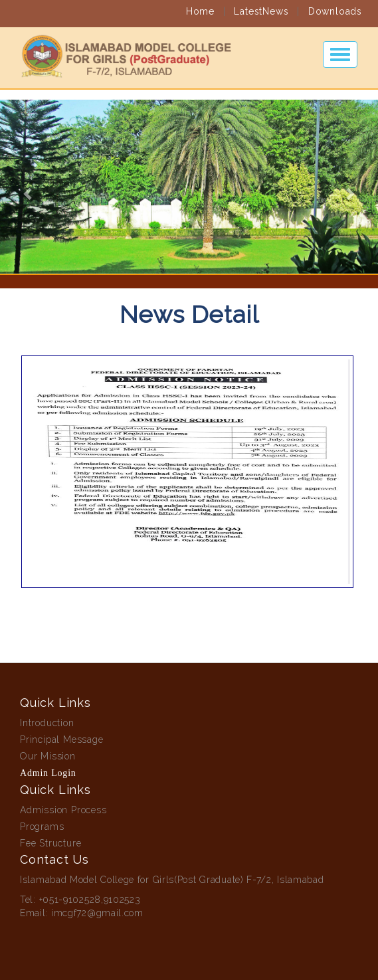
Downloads (335, 5)
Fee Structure (50, 843)
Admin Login (48, 773)
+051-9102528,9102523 (90, 900)
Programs (42, 827)
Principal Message (62, 739)
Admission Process (63, 810)
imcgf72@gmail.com (97, 913)
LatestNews (261, 5)
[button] (28, 187)
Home (200, 5)
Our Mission (48, 756)
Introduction (47, 723)
